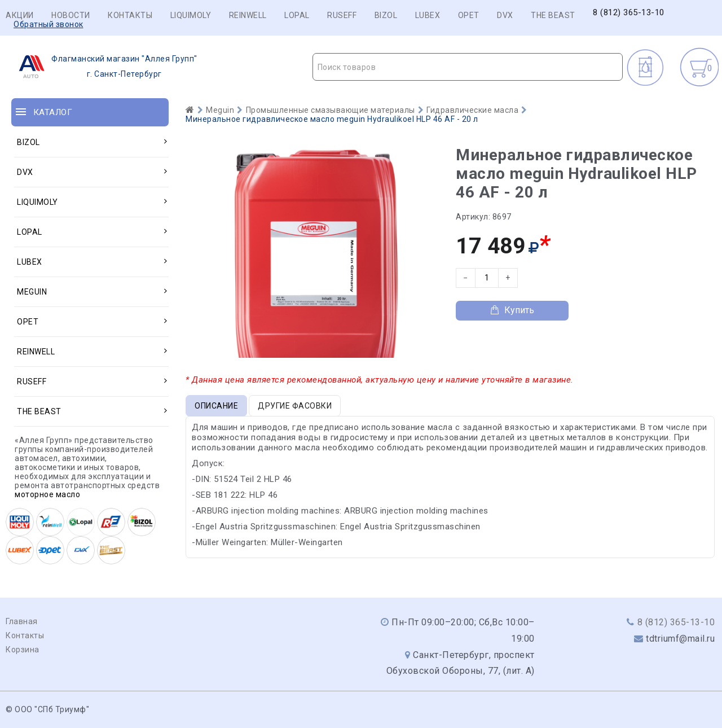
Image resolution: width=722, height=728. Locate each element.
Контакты (130, 15)
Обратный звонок (49, 24)
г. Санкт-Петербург (105, 67)
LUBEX (428, 15)
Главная (22, 621)
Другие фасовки (295, 406)
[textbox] (468, 67)
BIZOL (386, 15)
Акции (20, 15)
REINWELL (248, 15)
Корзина (23, 650)
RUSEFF (342, 15)
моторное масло (47, 494)
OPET (469, 15)
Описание (216, 406)
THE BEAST (553, 15)
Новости (71, 15)
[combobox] (468, 67)
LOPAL (297, 15)
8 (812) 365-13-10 (629, 13)
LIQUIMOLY (191, 15)
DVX (505, 15)
